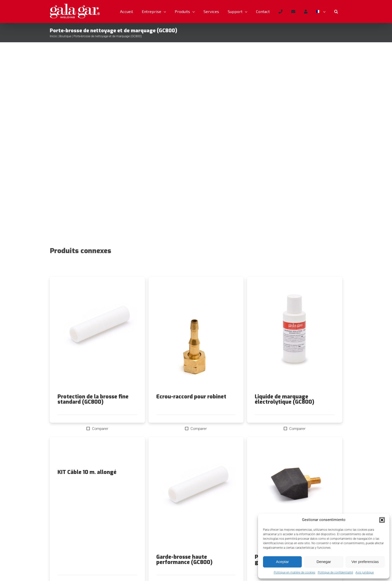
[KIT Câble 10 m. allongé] (97, 453)
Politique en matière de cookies (294, 572)
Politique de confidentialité (335, 572)
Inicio (53, 36)
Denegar (324, 562)
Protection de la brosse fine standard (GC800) (93, 399)
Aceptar (282, 562)
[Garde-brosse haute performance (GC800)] (196, 495)
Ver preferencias (365, 562)
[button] (382, 520)
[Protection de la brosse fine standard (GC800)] (97, 335)
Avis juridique (365, 572)
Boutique (65, 36)
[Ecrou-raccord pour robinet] (196, 335)
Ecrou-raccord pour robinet (191, 397)
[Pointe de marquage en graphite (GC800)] (295, 495)
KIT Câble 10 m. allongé (87, 472)
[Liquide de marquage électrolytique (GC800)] (295, 335)
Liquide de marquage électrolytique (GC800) (284, 399)
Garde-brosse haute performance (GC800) (184, 560)
